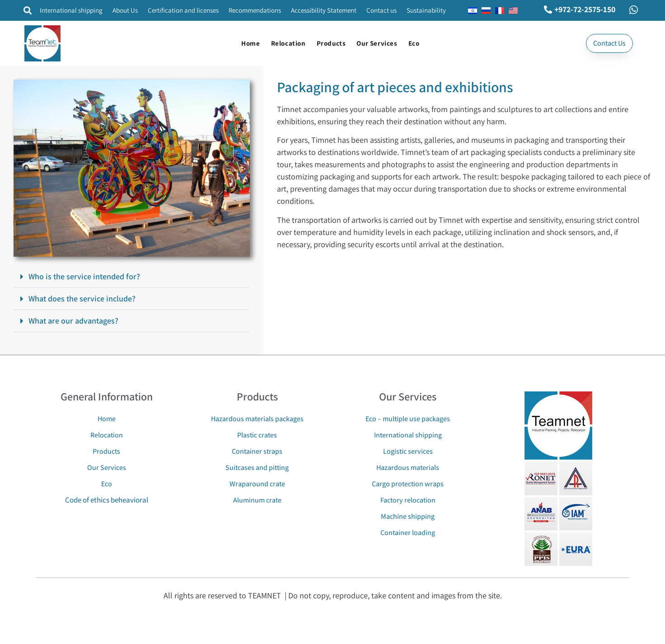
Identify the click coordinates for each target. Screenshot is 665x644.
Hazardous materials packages (257, 419)
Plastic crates (257, 435)
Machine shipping (408, 516)
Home (251, 43)
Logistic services (408, 451)
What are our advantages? (73, 321)
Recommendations (255, 10)
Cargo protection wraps (408, 484)
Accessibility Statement (324, 10)
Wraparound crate (257, 484)
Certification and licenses (183, 10)
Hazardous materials (408, 468)
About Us (125, 10)
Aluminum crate (257, 500)
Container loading (408, 533)
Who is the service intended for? (84, 276)
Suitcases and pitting (257, 468)
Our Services (377, 43)
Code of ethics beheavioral (107, 500)
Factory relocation (408, 500)
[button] (27, 11)
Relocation (288, 43)
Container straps (257, 451)
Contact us (382, 10)
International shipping (71, 10)
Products (331, 43)
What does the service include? (82, 298)
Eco (414, 43)
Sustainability (426, 10)
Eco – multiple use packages (408, 419)
